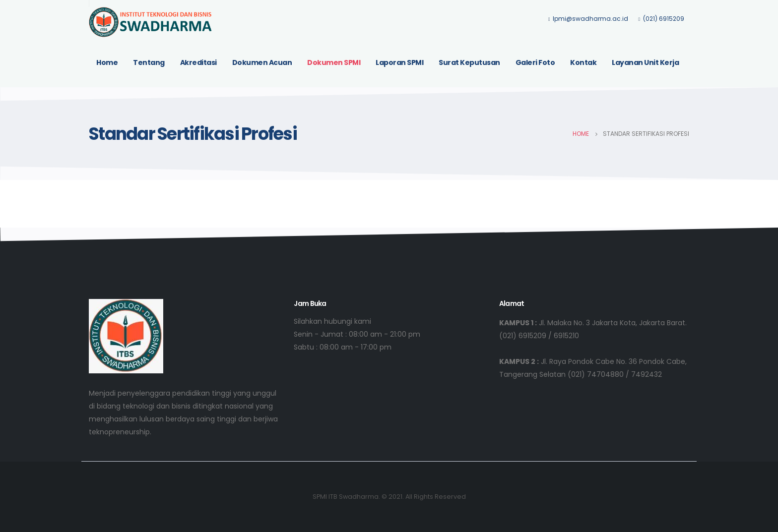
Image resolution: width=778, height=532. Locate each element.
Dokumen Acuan (262, 62)
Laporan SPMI (399, 62)
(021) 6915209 (661, 19)
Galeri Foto (535, 62)
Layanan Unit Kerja (645, 62)
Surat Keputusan (469, 62)
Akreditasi (198, 62)
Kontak (583, 62)
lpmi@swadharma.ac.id (588, 19)
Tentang (149, 62)
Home (107, 62)
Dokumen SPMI (334, 62)
